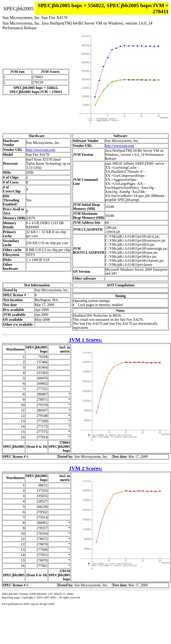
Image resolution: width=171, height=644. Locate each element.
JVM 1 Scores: (85, 340)
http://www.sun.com (41, 150)
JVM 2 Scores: (85, 468)
